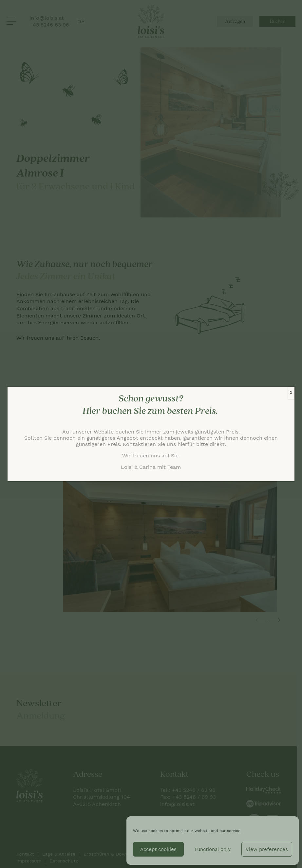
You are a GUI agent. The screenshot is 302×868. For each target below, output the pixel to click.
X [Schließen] (291, 393)
